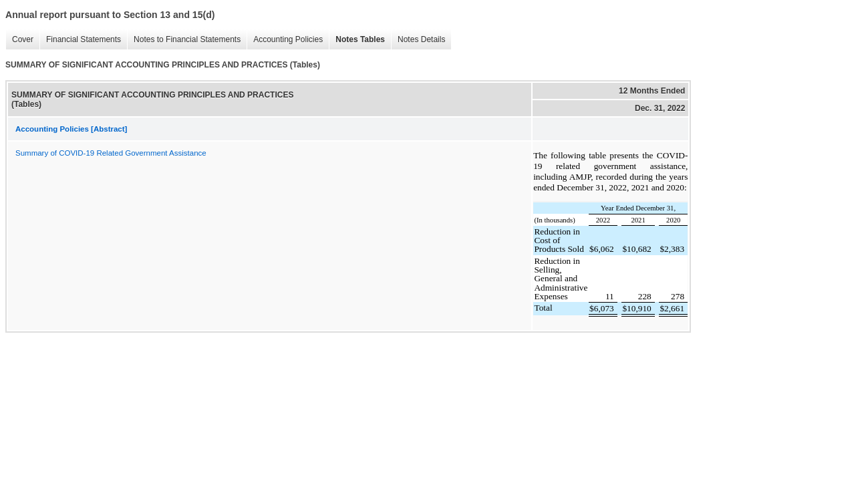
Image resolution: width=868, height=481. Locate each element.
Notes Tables (357, 40)
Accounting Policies (285, 40)
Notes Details (418, 40)
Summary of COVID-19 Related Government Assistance (111, 153)
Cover (19, 40)
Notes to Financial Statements (184, 40)
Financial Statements (80, 40)
